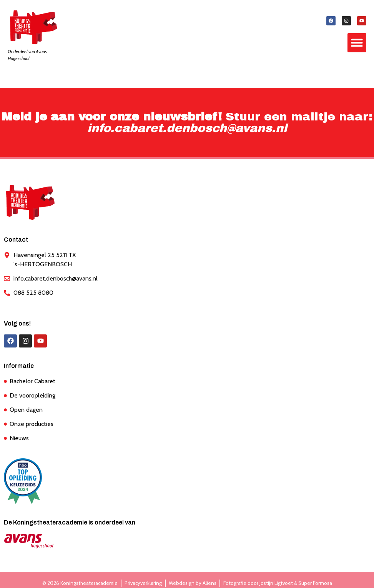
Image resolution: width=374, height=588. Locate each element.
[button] (357, 43)
